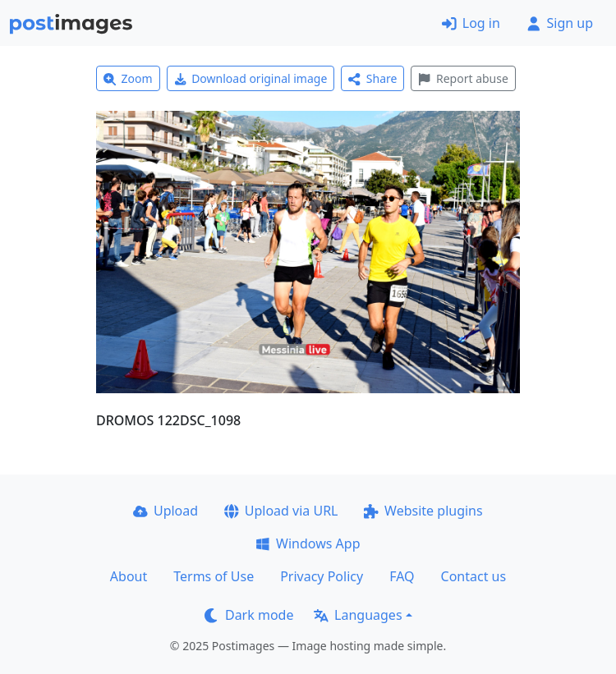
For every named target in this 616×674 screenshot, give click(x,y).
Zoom (128, 78)
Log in (471, 23)
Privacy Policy (322, 576)
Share (372, 78)
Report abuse (463, 78)
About (129, 576)
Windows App (308, 543)
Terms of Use (214, 576)
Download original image (251, 78)
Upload (165, 511)
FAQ (402, 576)
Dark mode (249, 615)
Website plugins (423, 511)
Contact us (474, 576)
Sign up (560, 23)
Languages (358, 615)
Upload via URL (281, 511)
